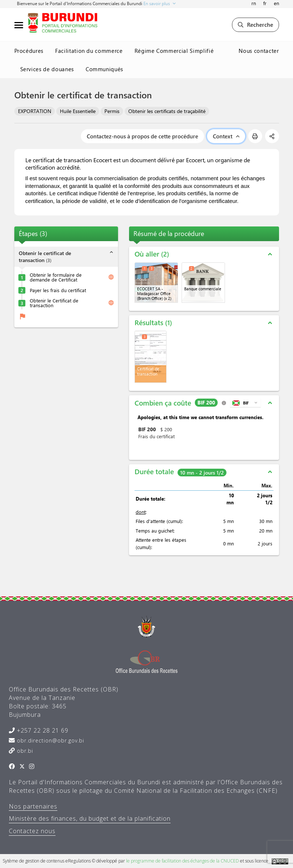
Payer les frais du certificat (58, 290)
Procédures (29, 51)
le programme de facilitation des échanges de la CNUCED (183, 861)
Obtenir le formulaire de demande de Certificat (56, 277)
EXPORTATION (35, 111)
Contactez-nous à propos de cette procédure (142, 136)
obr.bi (24, 751)
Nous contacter (259, 51)
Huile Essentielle (78, 111)
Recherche (256, 25)
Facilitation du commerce (89, 51)
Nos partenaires (33, 806)
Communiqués (104, 69)
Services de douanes (47, 69)
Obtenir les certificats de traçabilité (167, 111)
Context (226, 136)
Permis (112, 111)
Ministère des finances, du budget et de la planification (90, 818)
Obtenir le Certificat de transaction (54, 303)
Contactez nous (32, 831)
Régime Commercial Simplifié (174, 51)
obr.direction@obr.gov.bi (50, 740)
